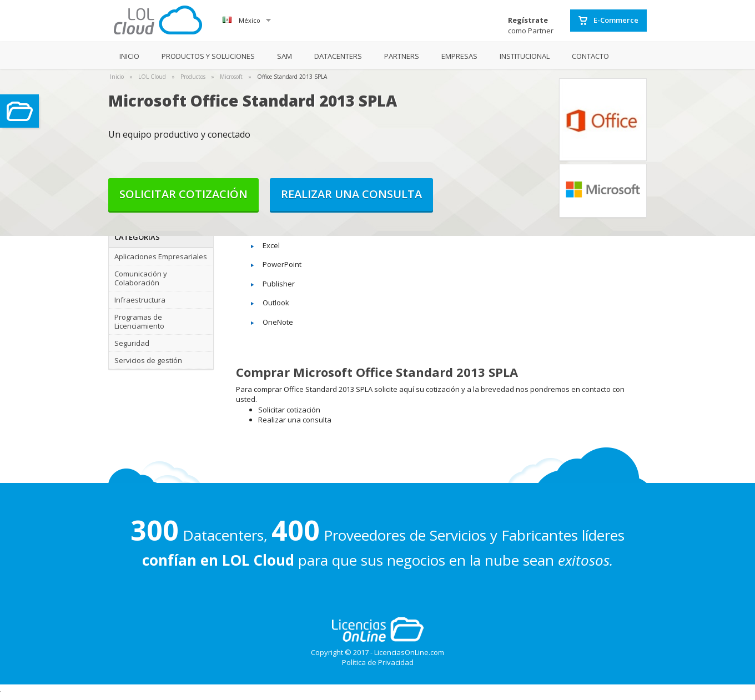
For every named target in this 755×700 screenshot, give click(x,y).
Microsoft (231, 77)
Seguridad (132, 343)
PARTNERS (402, 56)
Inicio (117, 77)
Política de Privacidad (378, 662)
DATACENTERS (338, 56)
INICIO (129, 56)
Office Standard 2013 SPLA (292, 77)
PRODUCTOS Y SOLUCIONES (208, 56)
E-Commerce (608, 21)
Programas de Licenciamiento (139, 321)
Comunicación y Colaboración (141, 278)
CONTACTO (590, 56)
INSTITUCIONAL (525, 56)
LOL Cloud (152, 77)
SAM (285, 56)
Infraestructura (140, 300)
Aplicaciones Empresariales (161, 256)
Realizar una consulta (351, 194)
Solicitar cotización (183, 194)
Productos (193, 77)
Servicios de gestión (148, 360)
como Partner (531, 25)
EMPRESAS (459, 56)
